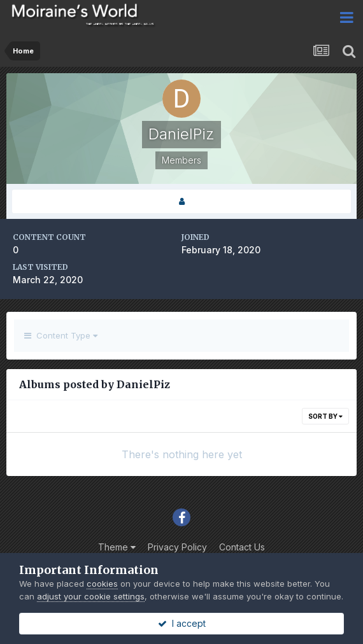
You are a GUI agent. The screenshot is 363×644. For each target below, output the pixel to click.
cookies (102, 584)
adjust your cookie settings (91, 596)
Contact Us (242, 547)
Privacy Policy (177, 547)
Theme (117, 547)
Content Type (61, 335)
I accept (182, 623)
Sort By (325, 416)
